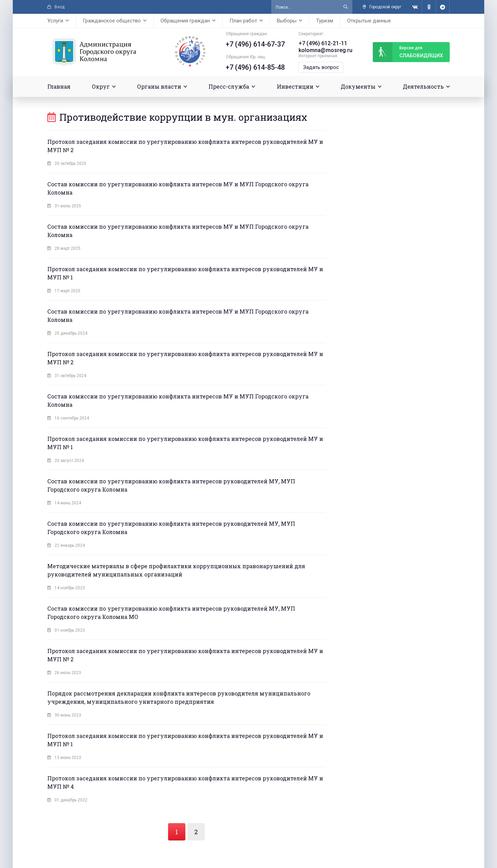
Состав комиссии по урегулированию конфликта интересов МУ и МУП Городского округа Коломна (178, 188)
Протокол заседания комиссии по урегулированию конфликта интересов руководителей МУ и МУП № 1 (185, 273)
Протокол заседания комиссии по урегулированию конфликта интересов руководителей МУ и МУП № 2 (185, 146)
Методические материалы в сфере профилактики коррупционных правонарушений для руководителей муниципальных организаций (176, 570)
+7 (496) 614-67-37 (255, 44)
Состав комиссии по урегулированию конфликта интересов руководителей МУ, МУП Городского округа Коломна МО (171, 613)
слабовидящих (408, 52)
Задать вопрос (321, 67)
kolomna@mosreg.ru (325, 50)
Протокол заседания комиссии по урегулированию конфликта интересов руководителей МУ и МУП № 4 (185, 782)
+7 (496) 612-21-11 (323, 43)
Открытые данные (369, 21)
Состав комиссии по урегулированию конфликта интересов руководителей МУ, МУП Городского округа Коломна (171, 485)
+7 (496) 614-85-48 (255, 67)
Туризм (325, 21)
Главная (59, 86)
